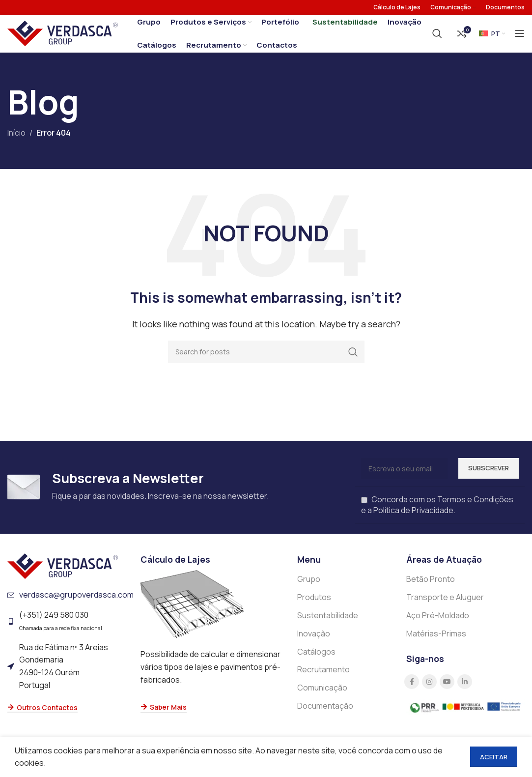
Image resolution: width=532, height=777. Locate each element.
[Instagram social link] (429, 689)
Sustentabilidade (328, 622)
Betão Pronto (431, 586)
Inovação (314, 640)
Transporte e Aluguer (445, 604)
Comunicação (322, 694)
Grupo (309, 586)
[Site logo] (63, 36)
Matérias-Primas (436, 640)
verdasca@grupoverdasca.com (76, 602)
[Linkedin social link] (465, 689)
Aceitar (494, 757)
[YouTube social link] (447, 689)
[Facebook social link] (412, 689)
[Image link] (63, 572)
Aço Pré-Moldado (438, 622)
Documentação (325, 712)
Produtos (314, 604)
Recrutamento (323, 676)
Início (16, 140)
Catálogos (316, 658)
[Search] (437, 37)
